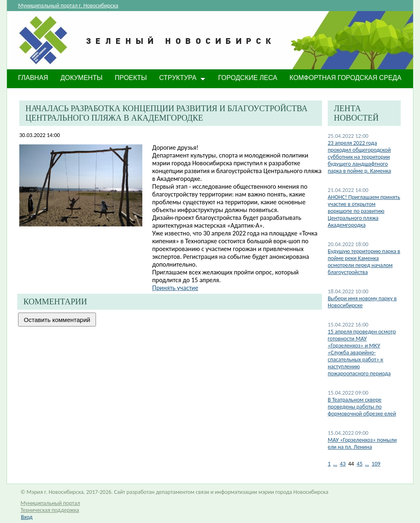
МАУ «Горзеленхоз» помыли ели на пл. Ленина (362, 443)
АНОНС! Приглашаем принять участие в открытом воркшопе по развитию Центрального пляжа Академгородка (364, 211)
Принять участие (175, 288)
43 (342, 464)
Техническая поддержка (50, 510)
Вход (27, 517)
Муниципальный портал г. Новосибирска (68, 6)
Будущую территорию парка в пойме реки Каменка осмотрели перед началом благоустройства (364, 262)
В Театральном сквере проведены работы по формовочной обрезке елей (362, 407)
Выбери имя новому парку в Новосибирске (362, 302)
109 (376, 464)
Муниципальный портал (50, 503)
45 (360, 464)
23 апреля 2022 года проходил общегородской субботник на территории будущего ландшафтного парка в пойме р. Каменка (359, 157)
